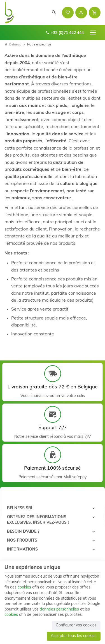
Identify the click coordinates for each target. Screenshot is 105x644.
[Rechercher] (54, 13)
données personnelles (59, 610)
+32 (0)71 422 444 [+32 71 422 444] (65, 33)
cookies (24, 587)
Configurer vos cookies (76, 625)
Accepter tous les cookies (74, 636)
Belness (13, 45)
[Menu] (93, 33)
